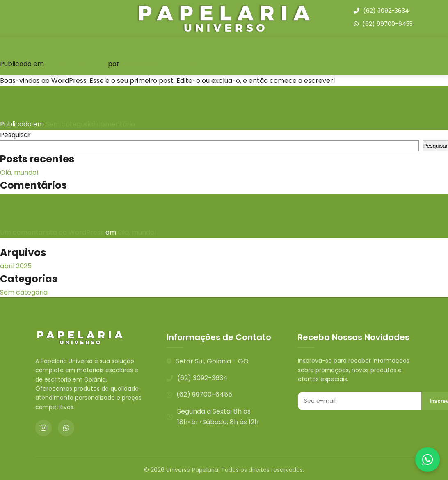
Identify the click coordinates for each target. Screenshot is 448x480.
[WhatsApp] (66, 428)
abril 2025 (16, 266)
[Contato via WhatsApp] (427, 459)
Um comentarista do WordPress (52, 232)
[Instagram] (43, 428)
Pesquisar (15, 135)
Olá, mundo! (32, 51)
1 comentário (114, 124)
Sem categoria (69, 124)
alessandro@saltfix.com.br (164, 64)
